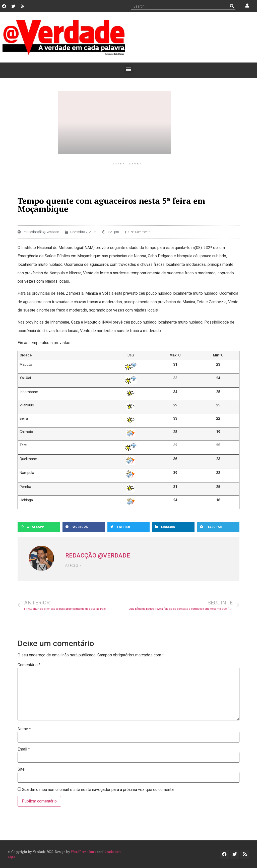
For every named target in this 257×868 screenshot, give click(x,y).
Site (21, 769)
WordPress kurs (83, 852)
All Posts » (73, 565)
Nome (24, 729)
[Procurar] (232, 6)
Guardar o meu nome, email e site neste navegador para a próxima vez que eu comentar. (99, 790)
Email (24, 749)
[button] (129, 69)
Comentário (29, 665)
